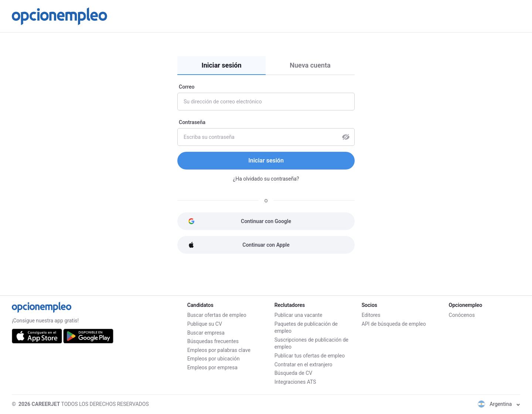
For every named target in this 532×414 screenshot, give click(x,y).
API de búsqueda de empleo (394, 324)
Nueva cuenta (310, 65)
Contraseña (192, 122)
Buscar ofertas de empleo (217, 315)
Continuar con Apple (239, 245)
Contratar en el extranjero (303, 365)
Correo (187, 87)
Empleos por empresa (212, 367)
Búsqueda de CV (294, 373)
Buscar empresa (206, 332)
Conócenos (462, 315)
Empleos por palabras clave (219, 350)
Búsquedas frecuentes (213, 341)
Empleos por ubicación (214, 359)
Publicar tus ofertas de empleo (310, 356)
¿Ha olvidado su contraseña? (266, 179)
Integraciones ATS (295, 382)
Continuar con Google (240, 221)
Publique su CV (205, 324)
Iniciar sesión (221, 65)
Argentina (499, 404)
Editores (371, 315)
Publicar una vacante (299, 315)
